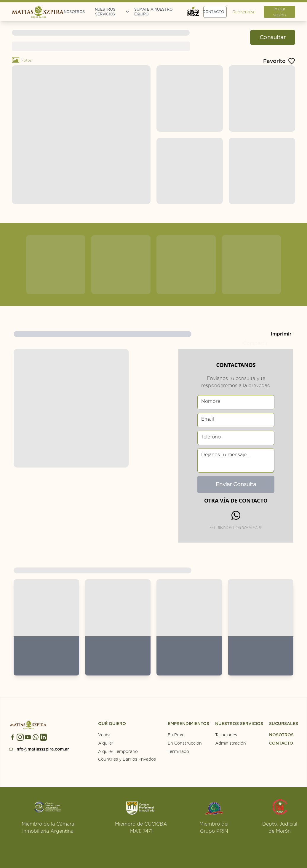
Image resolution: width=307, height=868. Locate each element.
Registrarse (244, 12)
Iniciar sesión (280, 12)
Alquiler (106, 743)
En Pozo (176, 735)
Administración (231, 743)
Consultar (273, 37)
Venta (104, 735)
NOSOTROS (281, 735)
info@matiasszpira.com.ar (31, 749)
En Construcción (185, 743)
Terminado (178, 751)
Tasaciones (226, 735)
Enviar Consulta (236, 484)
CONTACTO (281, 743)
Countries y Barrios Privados (127, 759)
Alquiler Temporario (118, 751)
